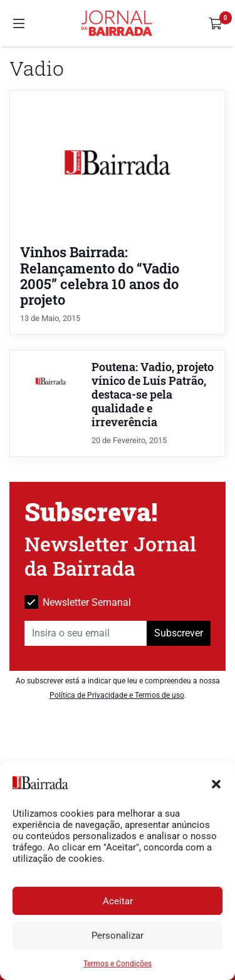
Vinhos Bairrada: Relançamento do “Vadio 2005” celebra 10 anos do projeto (100, 276)
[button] (216, 783)
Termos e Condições (118, 964)
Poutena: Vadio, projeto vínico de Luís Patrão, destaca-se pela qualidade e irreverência (153, 395)
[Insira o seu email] (86, 633)
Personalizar (118, 936)
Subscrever (179, 633)
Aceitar (118, 901)
